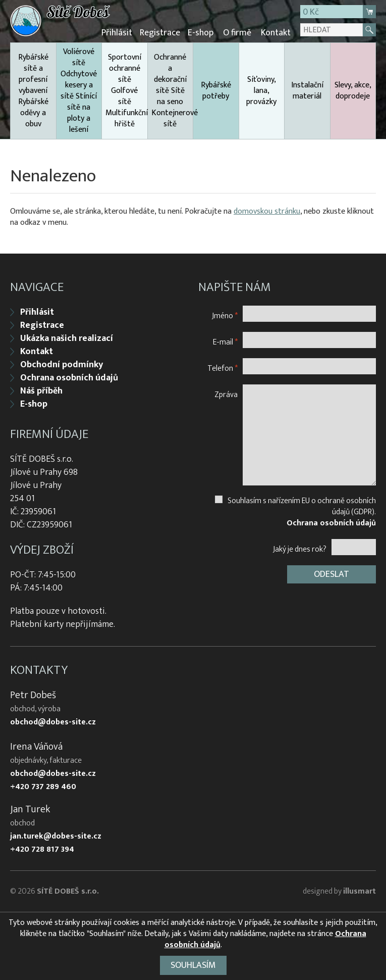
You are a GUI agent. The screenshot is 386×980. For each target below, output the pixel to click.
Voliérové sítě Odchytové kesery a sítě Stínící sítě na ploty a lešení (79, 91)
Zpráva (226, 394)
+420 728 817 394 (42, 850)
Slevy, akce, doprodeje (353, 91)
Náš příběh (41, 391)
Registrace (160, 33)
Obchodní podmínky (62, 365)
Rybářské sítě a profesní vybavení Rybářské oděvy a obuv (33, 91)
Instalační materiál (307, 91)
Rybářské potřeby (216, 91)
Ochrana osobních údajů (69, 378)
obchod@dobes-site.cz (53, 722)
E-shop (201, 33)
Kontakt (276, 33)
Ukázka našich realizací (67, 338)
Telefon (223, 368)
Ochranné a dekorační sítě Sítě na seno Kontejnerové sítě (172, 91)
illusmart (360, 891)
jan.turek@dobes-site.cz (56, 837)
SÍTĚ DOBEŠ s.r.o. (68, 891)
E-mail (225, 342)
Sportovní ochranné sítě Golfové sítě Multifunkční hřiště (126, 91)
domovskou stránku (267, 211)
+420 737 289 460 (43, 787)
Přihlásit (117, 33)
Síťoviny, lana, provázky (261, 91)
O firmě (237, 33)
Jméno (225, 315)
